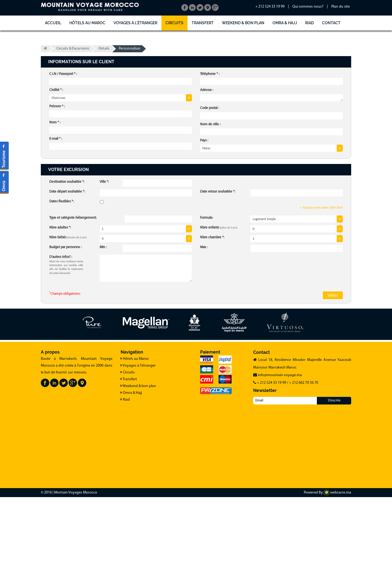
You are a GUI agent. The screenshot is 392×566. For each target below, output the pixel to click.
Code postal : (210, 108)
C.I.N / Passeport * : (63, 74)
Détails (104, 49)
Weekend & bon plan (243, 23)
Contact (331, 23)
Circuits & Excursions (73, 49)
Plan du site (341, 7)
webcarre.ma (337, 493)
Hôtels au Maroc (87, 23)
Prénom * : (57, 106)
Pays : (204, 140)
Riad (310, 23)
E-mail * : (56, 139)
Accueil (53, 23)
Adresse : (207, 90)
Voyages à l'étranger (135, 23)
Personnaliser (130, 49)
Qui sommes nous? (308, 7)
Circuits (174, 23)
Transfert (203, 23)
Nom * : (55, 122)
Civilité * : (56, 90)
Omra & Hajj (285, 23)
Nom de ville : (210, 124)
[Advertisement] (163, 444)
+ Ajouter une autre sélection (321, 208)
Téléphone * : (210, 74)
